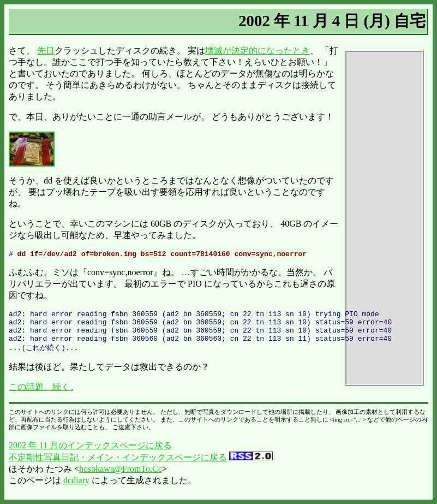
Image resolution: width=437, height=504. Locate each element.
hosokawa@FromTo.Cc (121, 478)
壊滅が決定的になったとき (258, 51)
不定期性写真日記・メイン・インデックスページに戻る (118, 466)
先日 (46, 51)
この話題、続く (39, 396)
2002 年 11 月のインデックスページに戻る (90, 454)
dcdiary (76, 489)
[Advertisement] (384, 218)
